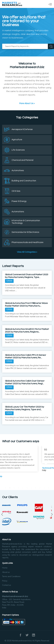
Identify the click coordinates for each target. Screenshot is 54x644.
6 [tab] (27, 488)
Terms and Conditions (11, 577)
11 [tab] (49, 488)
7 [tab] (31, 488)
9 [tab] (40, 488)
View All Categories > (27, 252)
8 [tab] (36, 488)
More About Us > (27, 103)
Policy (5, 581)
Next (52, 514)
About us (6, 572)
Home (5, 568)
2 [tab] (10, 488)
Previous (2, 514)
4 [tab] (18, 488)
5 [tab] (23, 488)
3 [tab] (14, 488)
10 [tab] (44, 488)
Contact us (7, 585)
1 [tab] (6, 488)
